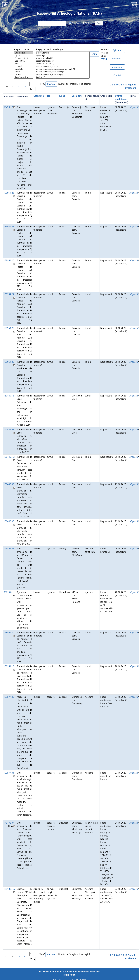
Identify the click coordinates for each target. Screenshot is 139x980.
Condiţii (117, 75)
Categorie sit (24, 53)
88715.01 (8, 592)
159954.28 (9, 193)
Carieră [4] (63, 77)
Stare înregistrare (24, 77)
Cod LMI (88, 23)
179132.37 (9, 823)
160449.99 (9, 484)
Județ (24, 64)
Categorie (39, 96)
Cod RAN (75, 23)
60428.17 (8, 107)
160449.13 (9, 396)
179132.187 (9, 889)
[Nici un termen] (63, 53)
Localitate (24, 69)
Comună (24, 66)
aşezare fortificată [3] (63, 61)
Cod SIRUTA (24, 61)
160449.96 (9, 521)
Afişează (134, 107)
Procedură (117, 59)
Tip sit (24, 56)
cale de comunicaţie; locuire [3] (63, 74)
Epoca (24, 72)
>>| (26, 86)
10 (126, 85)
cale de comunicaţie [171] (63, 66)
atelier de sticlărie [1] (63, 64)
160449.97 (9, 429)
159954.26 (9, 260)
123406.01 (9, 549)
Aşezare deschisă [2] (63, 58)
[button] (134, 5)
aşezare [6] (63, 56)
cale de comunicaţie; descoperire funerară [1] (63, 69)
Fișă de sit (117, 50)
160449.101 (9, 457)
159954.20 (9, 632)
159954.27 (9, 227)
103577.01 (9, 773)
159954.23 (9, 362)
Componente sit (24, 58)
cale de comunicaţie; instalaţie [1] (63, 72)
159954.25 (9, 328)
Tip (48, 96)
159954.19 (9, 666)
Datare (24, 74)
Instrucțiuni (117, 67)
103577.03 (9, 697)
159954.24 (9, 294)
